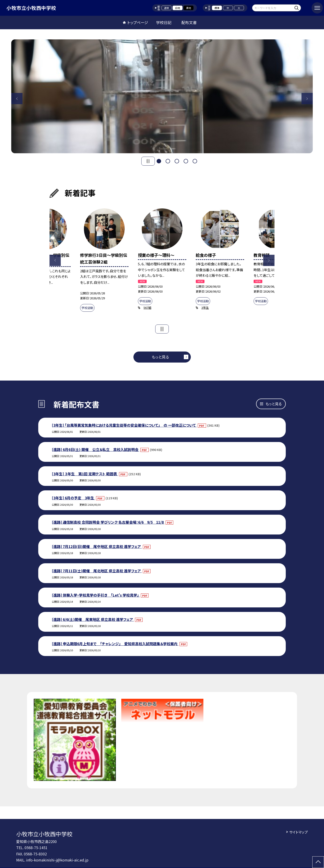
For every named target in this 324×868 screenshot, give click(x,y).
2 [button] (168, 161)
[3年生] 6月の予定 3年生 (73, 498)
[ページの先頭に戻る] (318, 862)
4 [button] (186, 161)
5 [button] (195, 161)
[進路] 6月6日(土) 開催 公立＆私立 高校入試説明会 (96, 449)
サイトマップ (298, 832)
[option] (162, 96)
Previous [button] (17, 99)
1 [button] (159, 161)
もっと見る (160, 357)
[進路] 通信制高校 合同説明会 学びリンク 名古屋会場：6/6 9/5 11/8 (108, 522)
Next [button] (307, 99)
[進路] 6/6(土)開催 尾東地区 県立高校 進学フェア (93, 619)
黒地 (189, 8)
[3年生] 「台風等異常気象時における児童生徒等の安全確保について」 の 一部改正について (124, 425)
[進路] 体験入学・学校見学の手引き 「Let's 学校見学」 (96, 595)
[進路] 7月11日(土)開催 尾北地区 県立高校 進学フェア (97, 571)
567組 (147, 308)
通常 (166, 8)
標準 (217, 8)
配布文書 (189, 22)
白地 (178, 8)
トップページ (138, 22)
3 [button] (177, 161)
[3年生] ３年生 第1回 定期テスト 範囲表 (85, 474)
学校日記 (164, 22)
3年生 (205, 308)
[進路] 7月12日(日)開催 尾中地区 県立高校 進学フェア (97, 546)
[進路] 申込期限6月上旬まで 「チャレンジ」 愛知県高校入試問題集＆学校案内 (115, 644)
